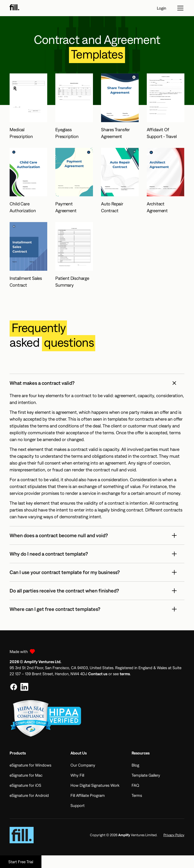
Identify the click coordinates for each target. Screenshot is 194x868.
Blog (135, 765)
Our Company (83, 765)
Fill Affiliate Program (88, 795)
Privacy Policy (174, 835)
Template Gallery (146, 775)
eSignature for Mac (26, 775)
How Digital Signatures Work (95, 785)
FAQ (135, 785)
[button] (97, 383)
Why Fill (77, 775)
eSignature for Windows (30, 765)
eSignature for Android (29, 795)
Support (78, 805)
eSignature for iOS (25, 785)
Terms (137, 795)
